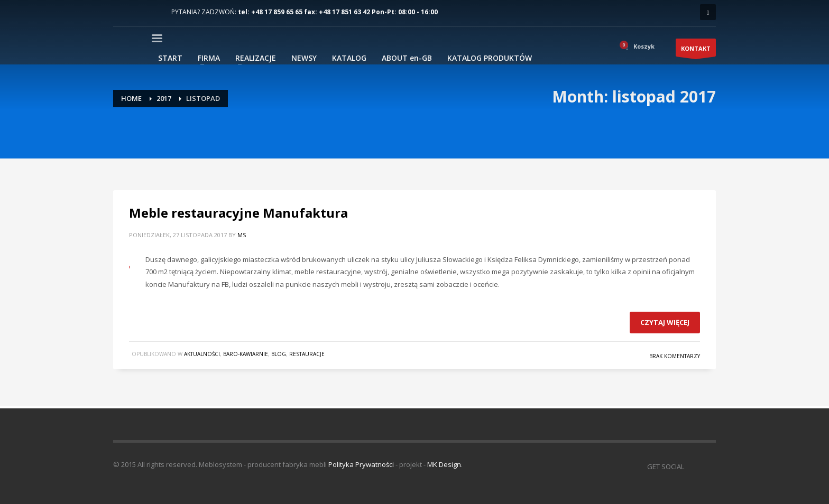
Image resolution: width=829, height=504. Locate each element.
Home (131, 98)
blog (279, 354)
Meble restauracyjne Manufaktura (238, 213)
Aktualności (202, 354)
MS (242, 235)
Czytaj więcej (665, 322)
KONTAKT (696, 50)
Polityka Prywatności (361, 464)
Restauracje (307, 354)
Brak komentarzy (675, 356)
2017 (164, 98)
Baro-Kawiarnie (246, 354)
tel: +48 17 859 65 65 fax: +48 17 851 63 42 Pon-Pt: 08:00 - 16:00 (338, 12)
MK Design (444, 464)
